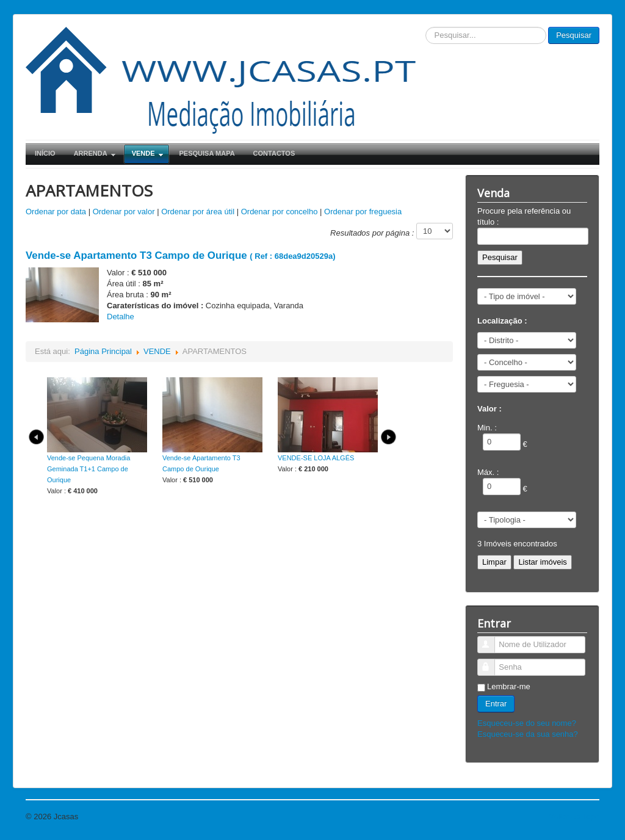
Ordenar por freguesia (363, 212)
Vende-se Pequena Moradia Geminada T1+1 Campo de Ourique (89, 469)
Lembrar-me (509, 686)
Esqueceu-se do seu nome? (527, 723)
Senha (492, 662)
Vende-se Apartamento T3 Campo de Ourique (201, 463)
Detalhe (121, 317)
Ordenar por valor (124, 212)
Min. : (487, 428)
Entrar (496, 704)
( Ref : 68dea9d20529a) (180, 256)
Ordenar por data (56, 212)
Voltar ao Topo (574, 816)
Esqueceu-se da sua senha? (528, 734)
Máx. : (488, 472)
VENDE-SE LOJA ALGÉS (316, 458)
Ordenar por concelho (280, 212)
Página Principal (103, 351)
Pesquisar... (426, 27)
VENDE (157, 351)
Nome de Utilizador (492, 639)
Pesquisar (574, 35)
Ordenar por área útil (198, 212)
